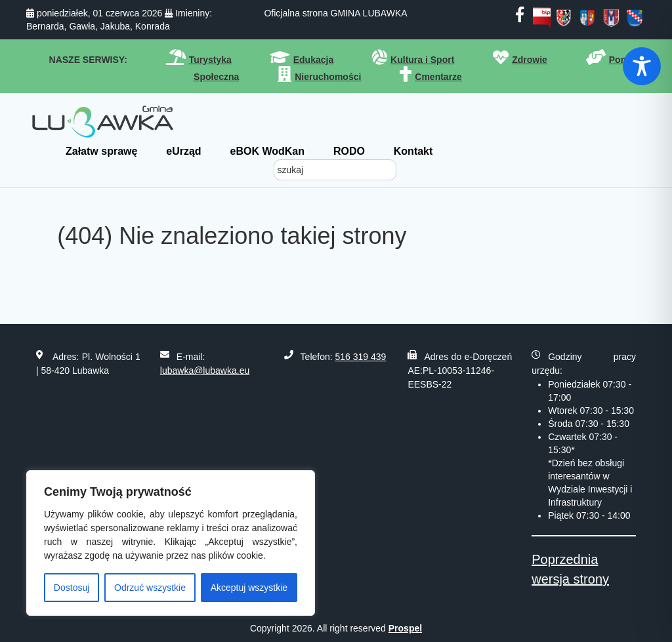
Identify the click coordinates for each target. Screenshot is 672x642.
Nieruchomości (328, 77)
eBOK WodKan (267, 151)
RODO (349, 151)
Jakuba (115, 26)
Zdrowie (530, 60)
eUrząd (183, 151)
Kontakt (413, 151)
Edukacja (313, 60)
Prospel (405, 628)
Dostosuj (72, 588)
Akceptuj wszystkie (249, 588)
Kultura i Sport (422, 60)
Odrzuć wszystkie (150, 588)
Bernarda (45, 26)
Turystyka (210, 60)
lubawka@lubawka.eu (205, 371)
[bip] (542, 17)
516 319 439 (361, 357)
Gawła (82, 26)
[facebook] (520, 17)
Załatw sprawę (101, 151)
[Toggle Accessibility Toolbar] (642, 66)
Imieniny (192, 13)
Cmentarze (438, 77)
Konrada (153, 26)
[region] (171, 543)
